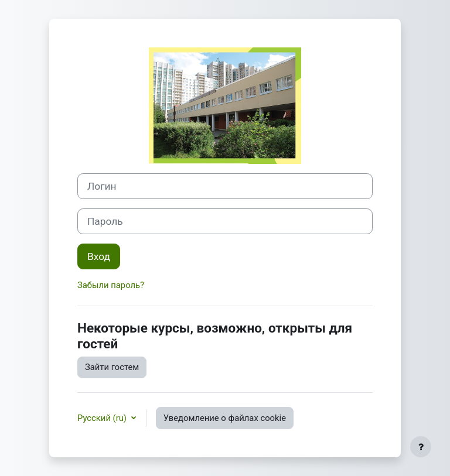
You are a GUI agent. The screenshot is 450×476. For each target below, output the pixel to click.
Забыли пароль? (111, 285)
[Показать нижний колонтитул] (421, 447)
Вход (99, 256)
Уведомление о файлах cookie (225, 418)
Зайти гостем (112, 367)
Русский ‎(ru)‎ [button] (103, 418)
